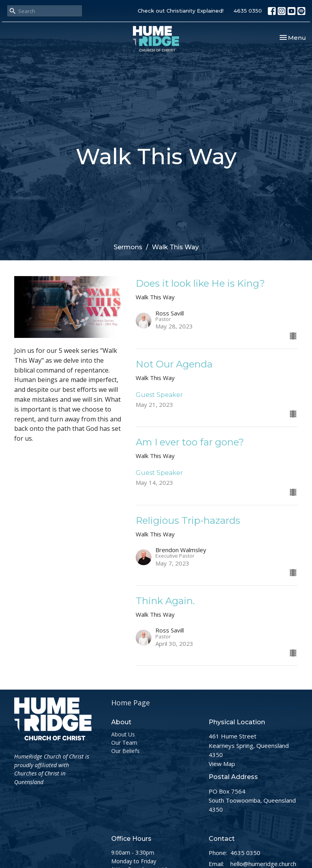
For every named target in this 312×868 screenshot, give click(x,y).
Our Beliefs (125, 751)
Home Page (131, 703)
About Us (123, 734)
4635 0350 (248, 11)
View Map (222, 764)
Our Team (124, 743)
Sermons (128, 247)
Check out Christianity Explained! (181, 11)
